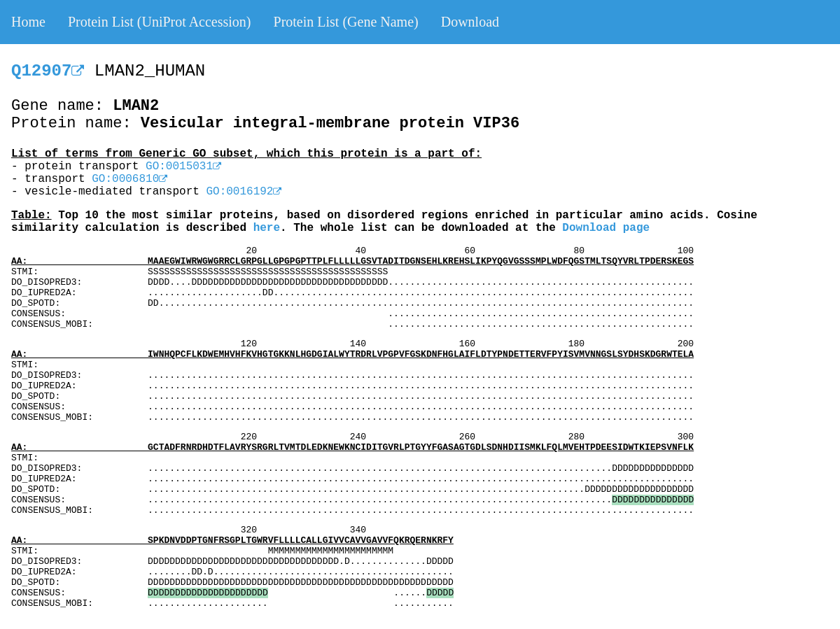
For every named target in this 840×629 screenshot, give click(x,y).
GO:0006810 (129, 179)
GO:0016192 (244, 192)
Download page (606, 228)
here (267, 228)
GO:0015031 (183, 167)
